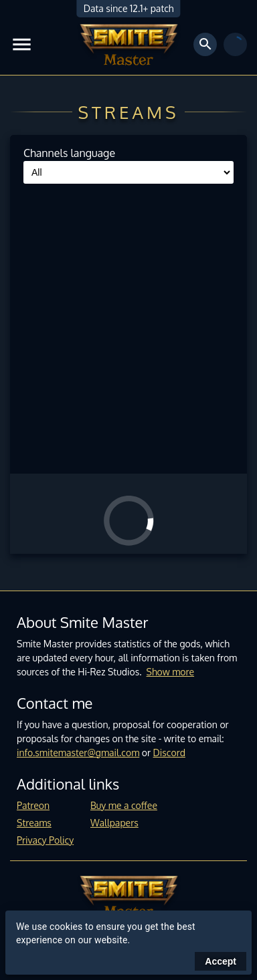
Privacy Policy (45, 840)
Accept (221, 961)
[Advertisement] (128, 325)
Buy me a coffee (124, 805)
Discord (169, 753)
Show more (171, 672)
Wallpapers (114, 823)
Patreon (33, 805)
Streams (34, 823)
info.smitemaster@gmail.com (78, 753)
